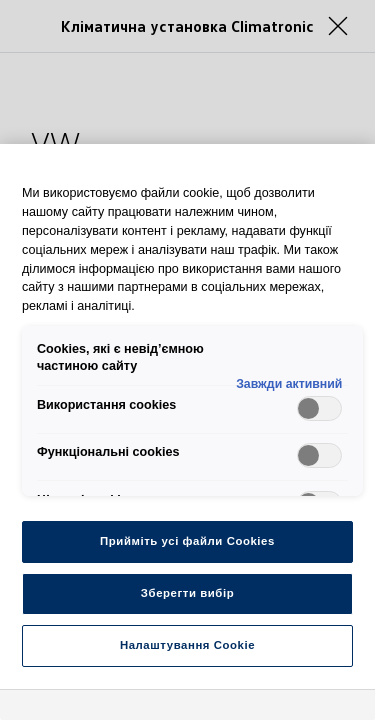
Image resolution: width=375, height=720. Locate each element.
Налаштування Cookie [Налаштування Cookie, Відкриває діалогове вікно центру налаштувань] (187, 645)
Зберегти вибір (187, 593)
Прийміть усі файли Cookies (187, 541)
